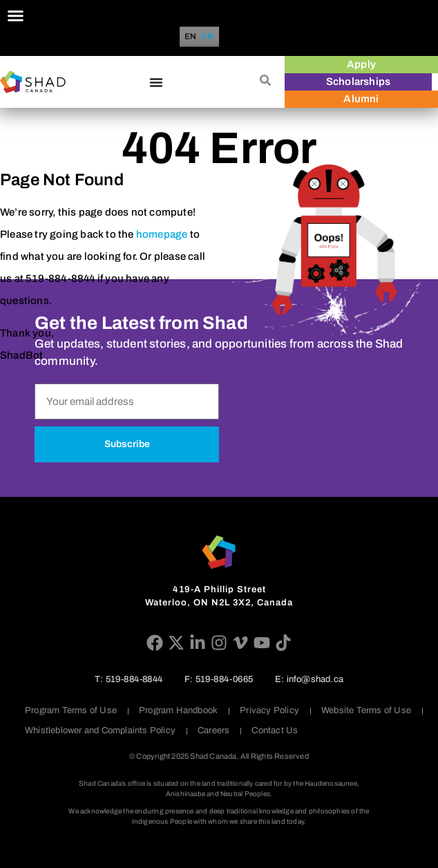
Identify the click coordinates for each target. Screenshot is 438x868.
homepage (162, 234)
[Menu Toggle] (16, 16)
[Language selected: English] (201, 37)
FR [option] (208, 37)
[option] (208, 37)
